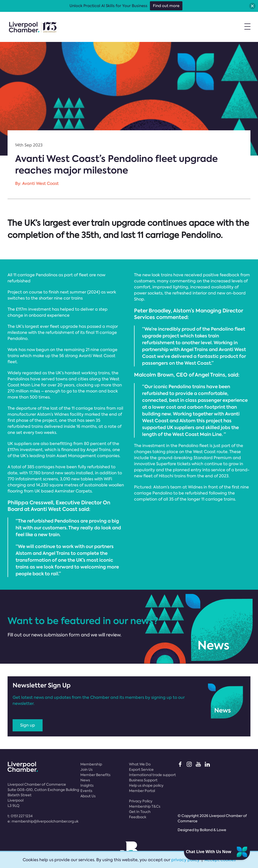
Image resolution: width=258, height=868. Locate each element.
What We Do (140, 764)
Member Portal (142, 791)
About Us (88, 796)
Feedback (138, 817)
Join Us (86, 770)
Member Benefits (95, 775)
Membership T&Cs (145, 806)
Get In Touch (140, 812)
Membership (91, 764)
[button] (252, 6)
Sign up (28, 725)
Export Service (141, 770)
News (85, 780)
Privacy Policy (141, 801)
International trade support (152, 775)
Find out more (166, 6)
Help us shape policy (146, 785)
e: (43, 821)
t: (20, 816)
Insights (87, 785)
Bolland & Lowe (213, 830)
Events (86, 791)
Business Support (143, 780)
